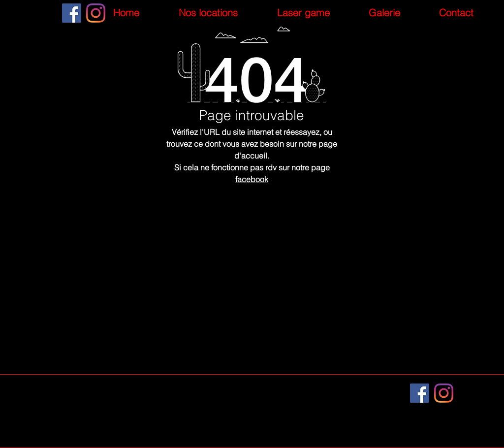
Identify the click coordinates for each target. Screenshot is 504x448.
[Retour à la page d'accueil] (252, 303)
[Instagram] (96, 13)
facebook (252, 179)
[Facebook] (72, 13)
